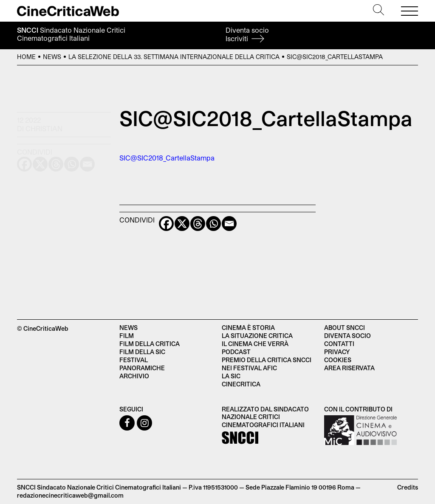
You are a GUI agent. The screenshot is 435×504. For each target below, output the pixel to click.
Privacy (337, 352)
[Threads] (198, 224)
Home (26, 57)
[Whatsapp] (213, 224)
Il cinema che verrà (255, 344)
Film (127, 336)
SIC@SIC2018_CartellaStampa (167, 158)
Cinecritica (241, 384)
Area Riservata (349, 368)
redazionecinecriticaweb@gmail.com (70, 495)
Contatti (339, 344)
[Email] (229, 224)
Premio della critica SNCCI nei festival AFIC (267, 364)
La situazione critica (257, 336)
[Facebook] (166, 224)
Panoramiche (142, 368)
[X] (182, 224)
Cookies (338, 360)
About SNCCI (345, 328)
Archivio (134, 376)
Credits (408, 487)
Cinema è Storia (248, 328)
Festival (134, 360)
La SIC (231, 376)
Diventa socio (247, 34)
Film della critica (150, 344)
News (52, 57)
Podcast (236, 352)
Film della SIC (142, 352)
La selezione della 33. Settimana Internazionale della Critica (174, 57)
